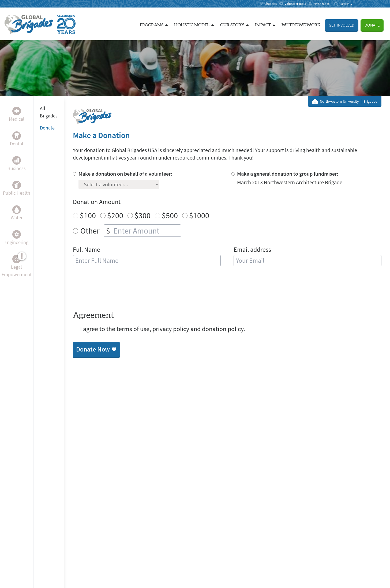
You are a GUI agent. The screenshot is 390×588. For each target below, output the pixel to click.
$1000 (199, 215)
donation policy (223, 329)
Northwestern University (339, 101)
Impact (265, 25)
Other (90, 231)
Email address (252, 249)
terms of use (133, 329)
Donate (372, 25)
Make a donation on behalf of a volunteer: (125, 174)
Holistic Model (194, 25)
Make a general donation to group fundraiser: (288, 174)
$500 (170, 215)
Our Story (234, 25)
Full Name (87, 249)
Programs (154, 25)
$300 (142, 215)
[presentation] (114, 290)
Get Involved (342, 25)
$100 (88, 215)
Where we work (301, 25)
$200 (115, 215)
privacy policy (171, 329)
